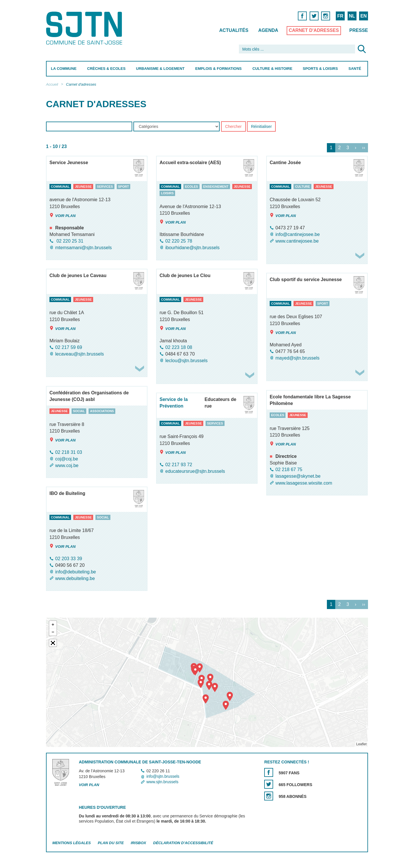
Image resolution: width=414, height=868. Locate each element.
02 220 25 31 (69, 241)
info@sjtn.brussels (163, 776)
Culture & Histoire (272, 69)
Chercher (233, 127)
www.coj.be (67, 465)
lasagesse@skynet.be (298, 476)
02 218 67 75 (289, 469)
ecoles (191, 187)
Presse (359, 30)
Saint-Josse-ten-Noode (85, 28)
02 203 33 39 (69, 559)
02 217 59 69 (69, 347)
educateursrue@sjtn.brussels (195, 471)
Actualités (234, 30)
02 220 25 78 (179, 241)
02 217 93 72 (179, 465)
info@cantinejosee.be (298, 234)
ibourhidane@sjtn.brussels (192, 248)
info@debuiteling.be (76, 572)
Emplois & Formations (218, 69)
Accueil (52, 84)
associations (102, 411)
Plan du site (111, 843)
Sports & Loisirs (320, 69)
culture (302, 187)
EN (363, 16)
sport (124, 187)
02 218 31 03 (69, 452)
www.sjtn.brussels (162, 782)
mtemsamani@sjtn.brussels (84, 248)
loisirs (167, 193)
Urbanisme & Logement (160, 69)
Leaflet (361, 744)
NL (352, 16)
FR (340, 16)
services (105, 187)
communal (60, 187)
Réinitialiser (261, 127)
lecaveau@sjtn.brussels (79, 354)
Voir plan (63, 215)
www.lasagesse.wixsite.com (304, 483)
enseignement (216, 187)
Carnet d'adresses (314, 30)
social (79, 411)
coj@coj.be (67, 459)
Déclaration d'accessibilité (183, 843)
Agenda (268, 30)
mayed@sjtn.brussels (297, 358)
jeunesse (83, 187)
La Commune (64, 69)
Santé (355, 69)
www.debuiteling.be (75, 578)
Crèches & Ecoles (106, 69)
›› (364, 148)
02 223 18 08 (179, 347)
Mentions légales (72, 843)
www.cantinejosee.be (297, 241)
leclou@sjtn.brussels (186, 361)
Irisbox (138, 843)
